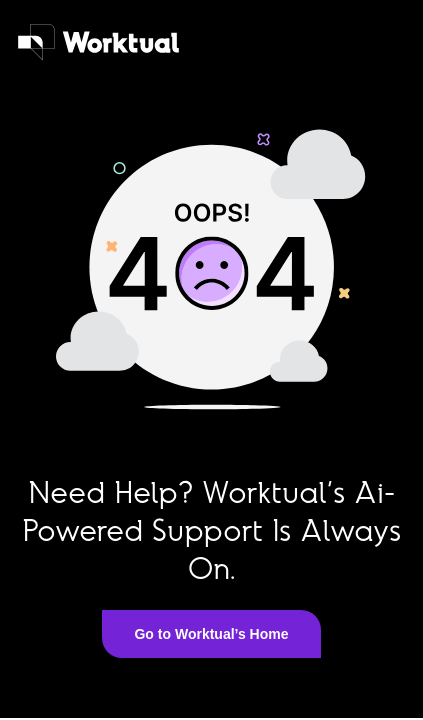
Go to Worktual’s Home (211, 634)
